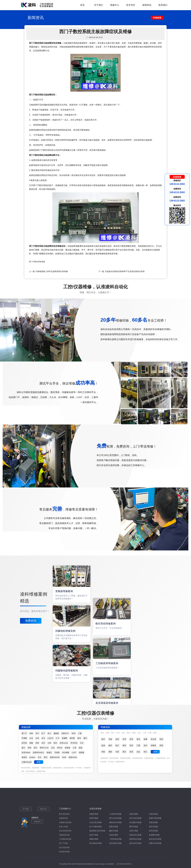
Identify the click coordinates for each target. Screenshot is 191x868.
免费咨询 (31, 621)
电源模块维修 (64, 852)
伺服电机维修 (64, 835)
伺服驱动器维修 (65, 822)
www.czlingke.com (102, 864)
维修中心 (115, 5)
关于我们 (99, 5)
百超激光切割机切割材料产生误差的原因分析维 (125, 271)
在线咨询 (37, 822)
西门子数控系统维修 (37, 262)
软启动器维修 (64, 847)
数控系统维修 (64, 814)
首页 (82, 5)
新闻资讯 (147, 5)
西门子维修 (63, 843)
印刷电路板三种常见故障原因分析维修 (52, 271)
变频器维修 (63, 818)
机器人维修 (63, 827)
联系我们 (163, 5)
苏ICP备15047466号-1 (124, 864)
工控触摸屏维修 (65, 839)
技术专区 (131, 5)
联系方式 (43, 809)
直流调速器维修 (65, 831)
